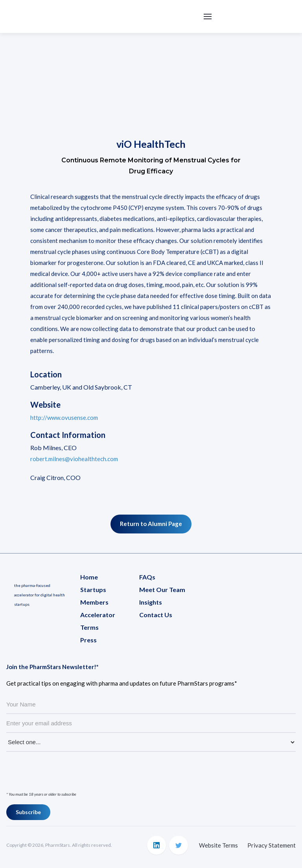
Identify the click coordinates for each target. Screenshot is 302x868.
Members (94, 602)
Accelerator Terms (98, 621)
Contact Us (156, 615)
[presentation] (66, 771)
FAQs (147, 577)
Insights (151, 602)
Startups (93, 589)
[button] (208, 17)
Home (89, 577)
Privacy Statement (272, 845)
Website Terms (218, 845)
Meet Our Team (162, 589)
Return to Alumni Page (151, 524)
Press (88, 640)
